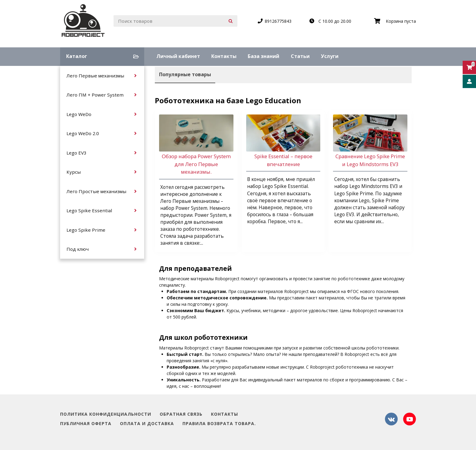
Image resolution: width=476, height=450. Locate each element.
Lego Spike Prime (86, 230)
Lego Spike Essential (89, 210)
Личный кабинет (178, 56)
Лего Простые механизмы (96, 191)
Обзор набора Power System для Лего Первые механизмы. (196, 164)
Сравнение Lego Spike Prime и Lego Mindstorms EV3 (370, 160)
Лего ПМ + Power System (95, 95)
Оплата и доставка (147, 424)
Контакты (224, 56)
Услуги (330, 56)
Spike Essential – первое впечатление (283, 160)
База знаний (263, 56)
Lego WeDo (79, 114)
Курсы (74, 172)
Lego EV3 (76, 153)
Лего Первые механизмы (95, 76)
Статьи (300, 56)
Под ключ (78, 249)
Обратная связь (181, 414)
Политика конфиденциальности (106, 414)
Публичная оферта (86, 424)
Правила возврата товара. (219, 424)
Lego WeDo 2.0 (83, 133)
